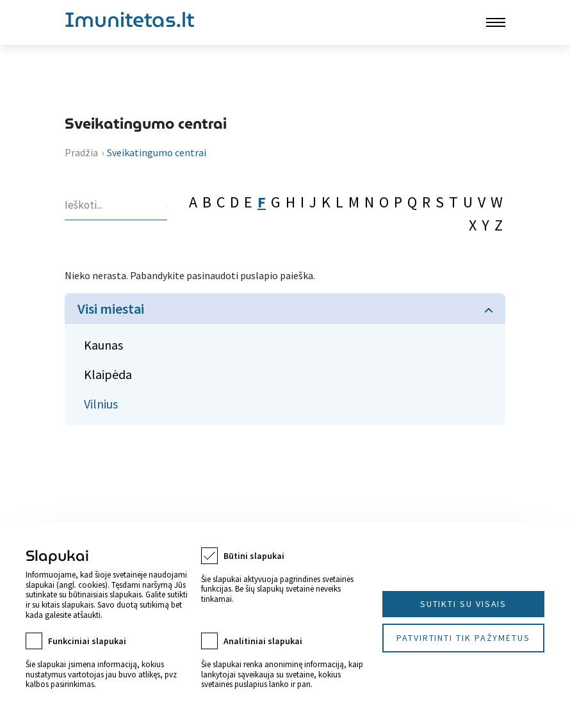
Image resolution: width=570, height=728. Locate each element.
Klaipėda (108, 374)
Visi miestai (111, 309)
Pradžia (81, 152)
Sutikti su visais (464, 604)
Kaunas (103, 345)
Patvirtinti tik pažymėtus (463, 638)
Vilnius (101, 404)
